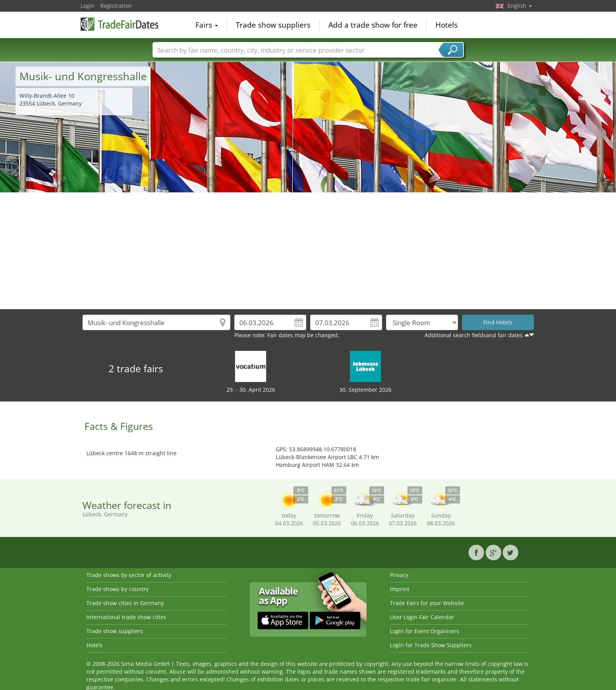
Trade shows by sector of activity (129, 575)
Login (88, 6)
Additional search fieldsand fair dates (474, 335)
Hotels (447, 25)
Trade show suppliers (273, 25)
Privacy (399, 575)
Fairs (207, 25)
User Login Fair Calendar (422, 617)
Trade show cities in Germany (125, 603)
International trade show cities (126, 617)
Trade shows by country (118, 589)
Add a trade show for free (373, 25)
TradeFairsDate (119, 24)
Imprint (400, 589)
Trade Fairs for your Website (427, 603)
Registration (116, 6)
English (520, 6)
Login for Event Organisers (425, 631)
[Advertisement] (308, 251)
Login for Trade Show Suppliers (431, 645)
